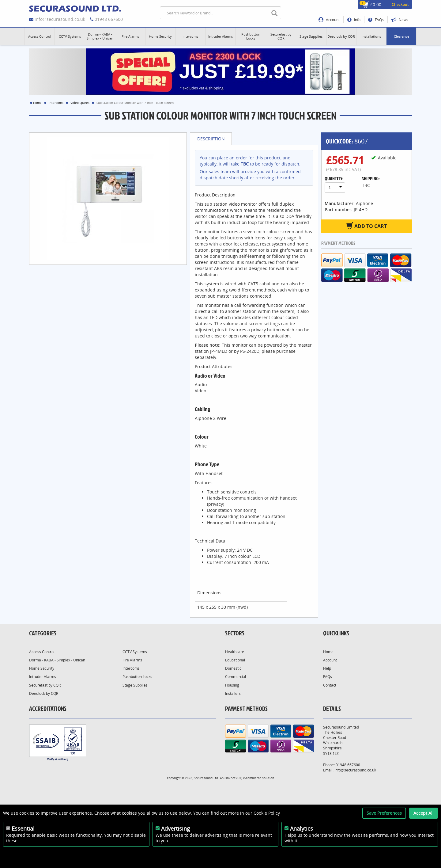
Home (37, 103)
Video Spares (80, 103)
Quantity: (334, 178)
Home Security (42, 668)
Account (329, 20)
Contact (330, 685)
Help (327, 668)
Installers (233, 693)
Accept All (424, 813)
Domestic (233, 668)
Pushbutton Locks (137, 677)
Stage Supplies (135, 685)
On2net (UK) (233, 778)
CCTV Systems (135, 652)
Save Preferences (384, 813)
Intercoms (56, 103)
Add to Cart (367, 226)
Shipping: (371, 178)
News (400, 20)
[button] (40, 36)
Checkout (400, 4)
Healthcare (235, 652)
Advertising (175, 828)
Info (354, 20)
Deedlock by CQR (44, 693)
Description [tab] (211, 139)
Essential (23, 828)
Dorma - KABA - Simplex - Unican (57, 660)
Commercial (236, 677)
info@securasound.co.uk (60, 19)
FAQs (376, 20)
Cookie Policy (267, 813)
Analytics (302, 828)
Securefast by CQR (45, 685)
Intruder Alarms (43, 677)
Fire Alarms (132, 660)
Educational (235, 660)
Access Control (42, 652)
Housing (232, 685)
